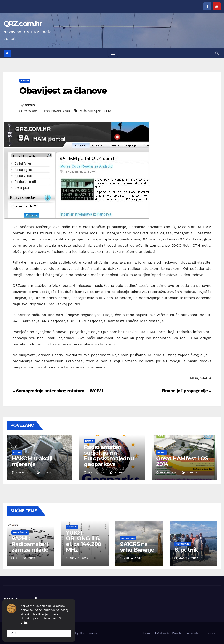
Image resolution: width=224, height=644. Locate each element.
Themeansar (88, 633)
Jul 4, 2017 (133, 558)
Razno (25, 80)
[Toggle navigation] (113, 53)
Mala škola (20, 532)
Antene (72, 526)
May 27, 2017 (188, 558)
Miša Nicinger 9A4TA (96, 111)
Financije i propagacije (186, 391)
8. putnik (186, 550)
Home (147, 633)
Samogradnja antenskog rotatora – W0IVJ (58, 391)
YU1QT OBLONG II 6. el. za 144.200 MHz (83, 541)
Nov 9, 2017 (79, 558)
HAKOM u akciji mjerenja (32, 461)
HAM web (162, 633)
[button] (217, 53)
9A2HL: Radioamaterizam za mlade (30, 544)
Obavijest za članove (63, 91)
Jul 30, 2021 (25, 558)
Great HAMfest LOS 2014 (182, 461)
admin (30, 105)
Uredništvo (209, 633)
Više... (25, 623)
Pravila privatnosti (185, 633)
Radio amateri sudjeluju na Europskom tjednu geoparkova (109, 456)
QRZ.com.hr (23, 24)
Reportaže (128, 538)
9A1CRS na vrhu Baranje (137, 547)
